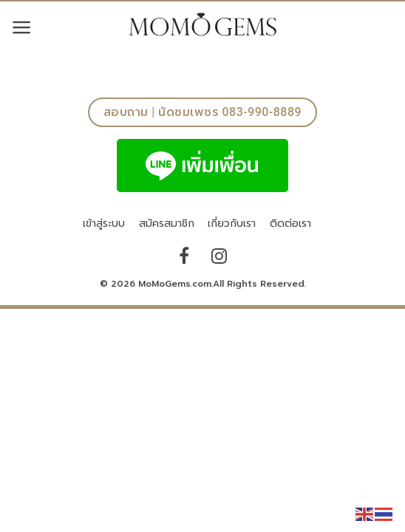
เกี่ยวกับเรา (232, 223)
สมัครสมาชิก (167, 223)
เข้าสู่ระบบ (104, 223)
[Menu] (22, 27)
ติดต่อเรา (290, 223)
